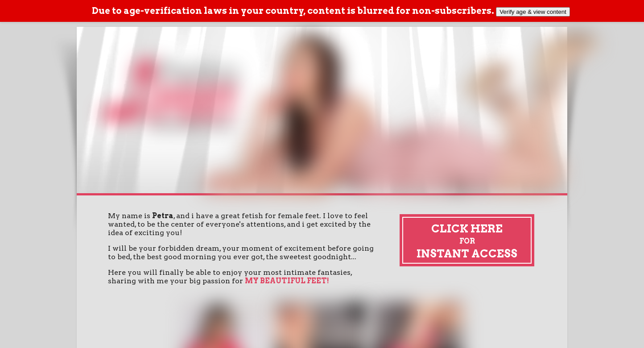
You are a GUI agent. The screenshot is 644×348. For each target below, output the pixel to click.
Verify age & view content (533, 12)
